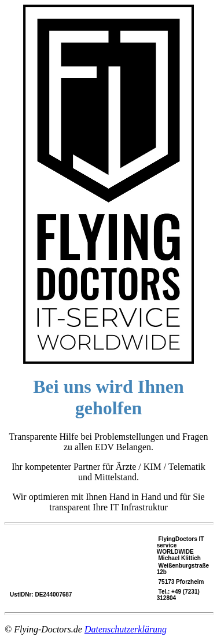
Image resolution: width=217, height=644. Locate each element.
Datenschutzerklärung (126, 629)
